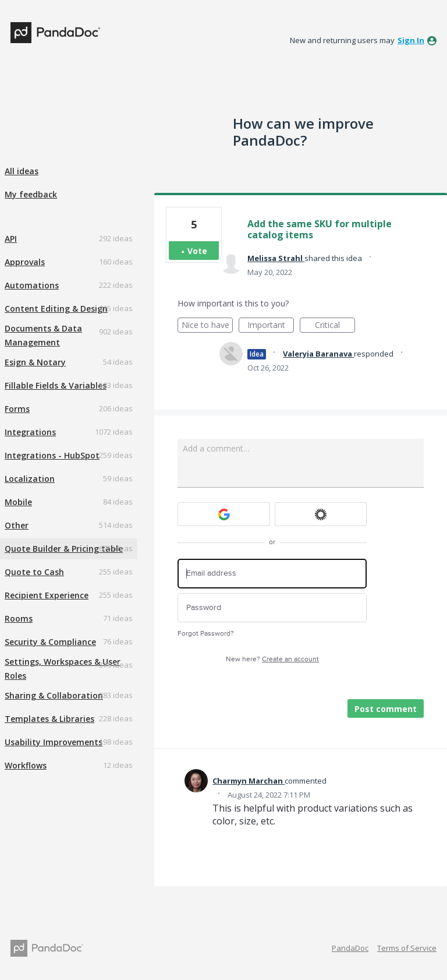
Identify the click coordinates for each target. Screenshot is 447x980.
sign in (411, 40)
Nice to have (207, 326)
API (11, 239)
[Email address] (272, 574)
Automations (32, 285)
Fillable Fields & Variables (56, 385)
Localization (30, 479)
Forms (17, 409)
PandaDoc (350, 948)
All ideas (22, 171)
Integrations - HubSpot (52, 455)
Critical (335, 326)
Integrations (30, 432)
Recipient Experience (47, 595)
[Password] (272, 608)
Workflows (26, 765)
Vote (197, 251)
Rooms (19, 618)
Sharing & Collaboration (54, 695)
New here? (272, 659)
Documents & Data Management (43, 335)
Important (271, 326)
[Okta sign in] (321, 514)
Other (17, 525)
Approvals (25, 262)
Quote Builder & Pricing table (64, 549)
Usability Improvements (54, 742)
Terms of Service (407, 948)
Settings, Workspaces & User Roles (63, 669)
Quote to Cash (34, 572)
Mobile (18, 502)
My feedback (31, 194)
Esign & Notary (35, 362)
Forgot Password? (206, 634)
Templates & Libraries (49, 719)
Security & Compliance (50, 642)
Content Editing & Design (56, 309)
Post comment (386, 709)
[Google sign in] (224, 514)
